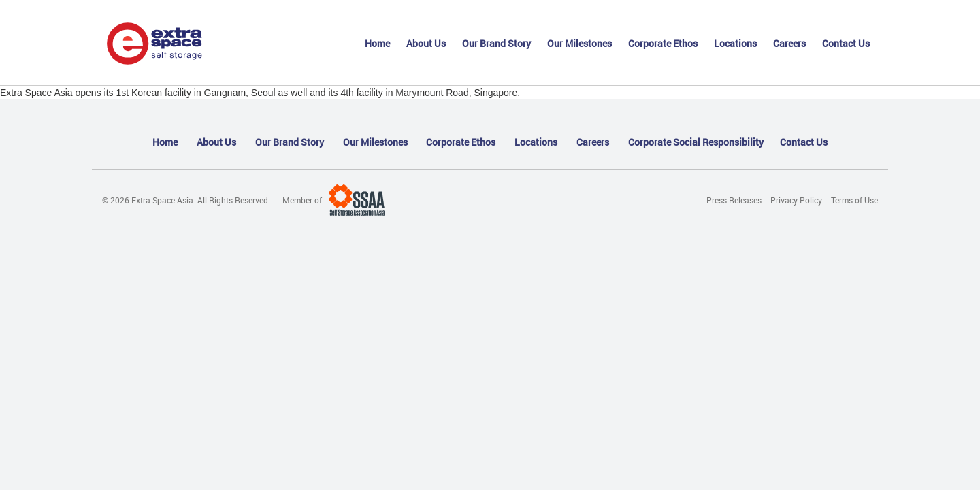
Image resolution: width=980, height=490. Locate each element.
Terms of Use (854, 200)
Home (377, 43)
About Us (426, 43)
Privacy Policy (796, 200)
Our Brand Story (496, 43)
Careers (789, 43)
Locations (735, 43)
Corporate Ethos (663, 43)
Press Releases (734, 200)
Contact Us (846, 43)
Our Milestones (579, 43)
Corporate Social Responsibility (696, 142)
